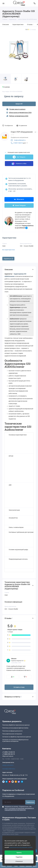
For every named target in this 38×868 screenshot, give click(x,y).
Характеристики (18, 25)
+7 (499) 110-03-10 (9, 752)
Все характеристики (9, 250)
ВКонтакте (19, 199)
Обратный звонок (8, 756)
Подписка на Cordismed (13, 790)
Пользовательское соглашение (12, 734)
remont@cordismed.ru (9, 769)
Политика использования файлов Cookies (15, 728)
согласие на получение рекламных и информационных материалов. (19, 809)
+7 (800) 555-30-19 (9, 754)
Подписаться (30, 802)
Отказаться (19, 861)
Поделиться (8, 259)
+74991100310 (18, 143)
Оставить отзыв (19, 687)
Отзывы (30, 25)
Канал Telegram (19, 205)
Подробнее (19, 857)
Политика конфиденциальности (12, 731)
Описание (6, 25)
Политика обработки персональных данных (16, 725)
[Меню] (3, 3)
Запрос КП (19, 104)
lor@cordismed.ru (20, 140)
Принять (19, 853)
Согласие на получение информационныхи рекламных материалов (15, 740)
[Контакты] (35, 3)
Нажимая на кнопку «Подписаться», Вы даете (19, 808)
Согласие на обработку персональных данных (17, 737)
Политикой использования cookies (21, 847)
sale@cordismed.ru (8, 765)
